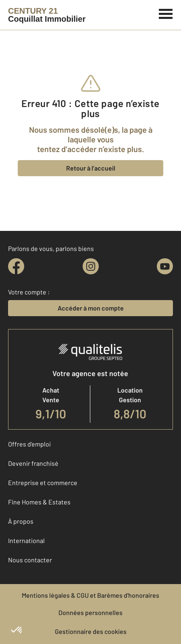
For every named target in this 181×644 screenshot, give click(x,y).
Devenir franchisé (33, 463)
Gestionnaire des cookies (91, 631)
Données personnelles (90, 612)
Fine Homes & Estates (39, 502)
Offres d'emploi (29, 444)
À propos (21, 521)
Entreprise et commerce (43, 482)
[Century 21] (47, 15)
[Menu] (166, 13)
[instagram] (91, 266)
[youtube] (165, 266)
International (26, 540)
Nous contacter (30, 560)
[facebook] (16, 266)
